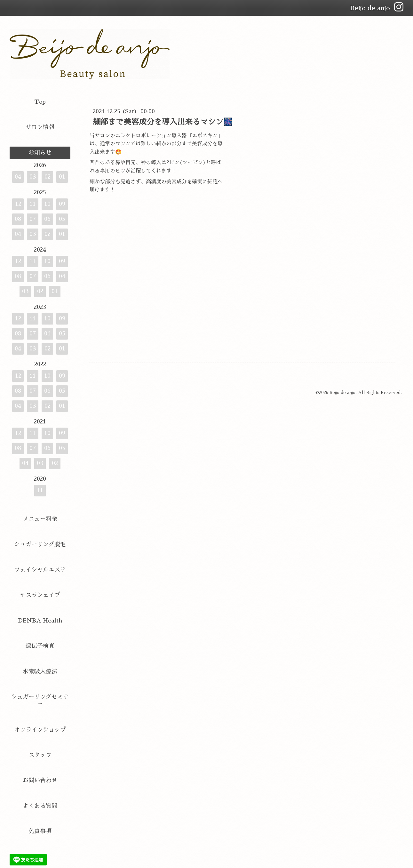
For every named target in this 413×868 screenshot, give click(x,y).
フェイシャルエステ (40, 570)
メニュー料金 (40, 519)
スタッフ (40, 755)
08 (18, 219)
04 (18, 177)
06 (47, 219)
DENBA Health (40, 621)
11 (33, 204)
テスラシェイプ (40, 595)
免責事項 (40, 831)
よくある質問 (40, 806)
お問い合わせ (40, 780)
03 (33, 177)
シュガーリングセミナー (40, 700)
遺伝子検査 (40, 646)
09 (62, 204)
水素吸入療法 (40, 671)
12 (18, 204)
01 (62, 177)
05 (62, 219)
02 (48, 177)
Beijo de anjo (342, 393)
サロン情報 (40, 127)
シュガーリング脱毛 (40, 544)
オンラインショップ (40, 730)
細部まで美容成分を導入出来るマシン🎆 (163, 122)
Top (40, 102)
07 (33, 219)
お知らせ (40, 153)
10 (47, 204)
